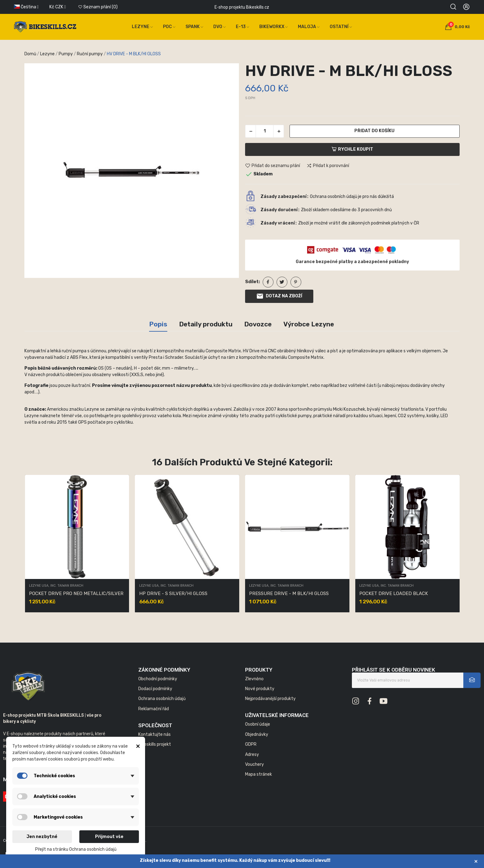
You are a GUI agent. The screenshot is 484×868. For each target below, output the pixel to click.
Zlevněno (254, 679)
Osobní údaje (258, 724)
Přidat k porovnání (328, 166)
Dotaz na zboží (279, 296)
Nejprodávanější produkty (270, 699)
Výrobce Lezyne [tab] (309, 324)
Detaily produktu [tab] (206, 324)
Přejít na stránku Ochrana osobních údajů (76, 849)
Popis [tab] (158, 324)
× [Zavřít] (476, 861)
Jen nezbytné (42, 837)
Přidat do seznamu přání (273, 166)
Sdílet (268, 282)
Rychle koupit (352, 149)
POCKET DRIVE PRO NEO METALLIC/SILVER (76, 593)
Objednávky (257, 734)
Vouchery (255, 764)
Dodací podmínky (155, 689)
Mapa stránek (259, 774)
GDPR (251, 744)
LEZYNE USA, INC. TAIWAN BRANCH (56, 586)
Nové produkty (260, 689)
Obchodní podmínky (158, 679)
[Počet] (265, 131)
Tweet (282, 282)
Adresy (252, 755)
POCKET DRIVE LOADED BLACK (394, 593)
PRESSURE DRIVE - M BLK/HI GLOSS (289, 593)
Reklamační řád (154, 709)
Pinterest (296, 282)
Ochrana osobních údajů (162, 699)
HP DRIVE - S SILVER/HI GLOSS (173, 593)
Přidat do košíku (374, 131)
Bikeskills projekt (155, 744)
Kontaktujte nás (154, 734)
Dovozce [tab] (258, 324)
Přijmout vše (109, 837)
